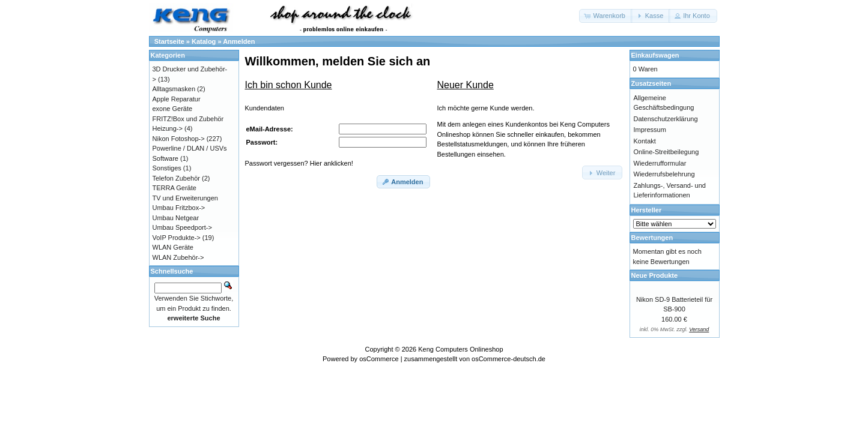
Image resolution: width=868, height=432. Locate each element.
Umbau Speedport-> (182, 227)
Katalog (204, 41)
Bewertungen (652, 238)
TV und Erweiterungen (185, 198)
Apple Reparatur (177, 99)
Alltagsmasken (174, 89)
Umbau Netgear (176, 218)
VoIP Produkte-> (177, 238)
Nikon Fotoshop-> (179, 139)
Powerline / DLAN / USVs (190, 148)
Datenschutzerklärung (666, 119)
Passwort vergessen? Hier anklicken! (299, 163)
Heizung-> (168, 128)
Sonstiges (167, 168)
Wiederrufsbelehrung (664, 174)
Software (165, 158)
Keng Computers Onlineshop (460, 349)
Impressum (650, 130)
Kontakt (645, 141)
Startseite (169, 41)
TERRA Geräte (175, 188)
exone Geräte (173, 109)
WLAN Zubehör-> (178, 257)
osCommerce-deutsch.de (508, 359)
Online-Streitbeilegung (666, 152)
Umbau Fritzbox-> (179, 208)
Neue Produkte (655, 275)
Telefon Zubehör (177, 178)
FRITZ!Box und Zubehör (188, 119)
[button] (606, 16)
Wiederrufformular (660, 163)
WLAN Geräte (173, 247)
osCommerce (379, 359)
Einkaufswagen (655, 55)
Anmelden (239, 41)
